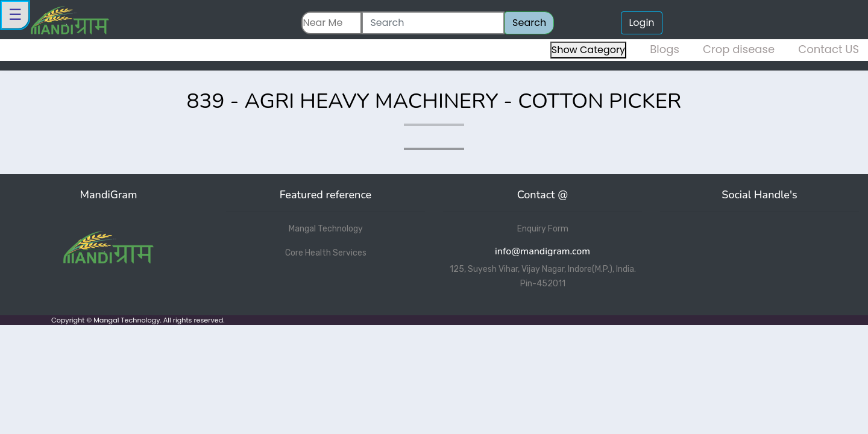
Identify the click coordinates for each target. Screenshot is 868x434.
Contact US (829, 49)
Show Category (588, 50)
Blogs (665, 49)
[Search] (433, 23)
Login (641, 23)
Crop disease (739, 49)
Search (529, 23)
